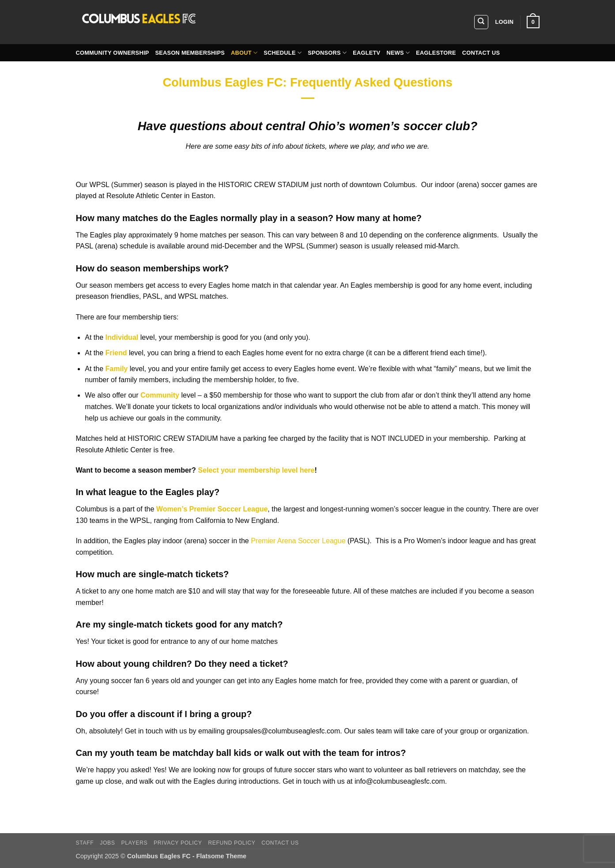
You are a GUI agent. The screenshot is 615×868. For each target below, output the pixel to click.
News (398, 53)
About (244, 53)
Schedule (283, 53)
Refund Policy (232, 843)
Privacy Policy (178, 843)
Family (117, 369)
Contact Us (481, 53)
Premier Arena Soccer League (297, 541)
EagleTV (366, 53)
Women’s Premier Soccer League (212, 509)
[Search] (481, 22)
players (134, 843)
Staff (85, 843)
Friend (116, 353)
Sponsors (327, 53)
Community (160, 395)
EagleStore (436, 53)
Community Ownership (113, 53)
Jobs (107, 843)
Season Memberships (190, 53)
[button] (505, 22)
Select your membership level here (256, 470)
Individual (122, 337)
